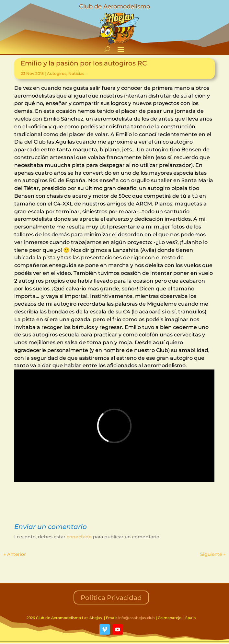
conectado (79, 537)
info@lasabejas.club (137, 618)
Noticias (76, 73)
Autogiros (57, 73)
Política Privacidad (111, 598)
